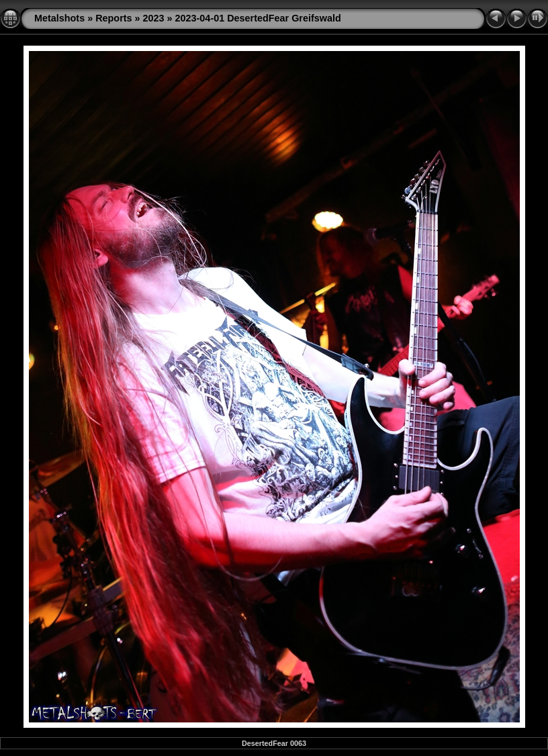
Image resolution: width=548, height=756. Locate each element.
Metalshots (59, 18)
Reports (113, 18)
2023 (154, 18)
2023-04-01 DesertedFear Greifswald (258, 18)
